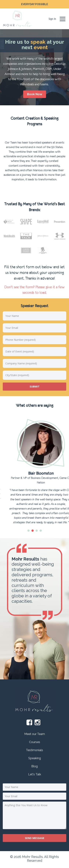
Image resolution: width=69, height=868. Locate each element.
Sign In (52, 19)
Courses (35, 742)
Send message (35, 838)
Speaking (35, 758)
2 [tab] (33, 531)
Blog (34, 766)
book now (35, 94)
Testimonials (34, 750)
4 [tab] (41, 531)
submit (35, 386)
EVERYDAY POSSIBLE (35, 4)
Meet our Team (35, 734)
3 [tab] (37, 531)
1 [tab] (29, 531)
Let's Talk (35, 774)
